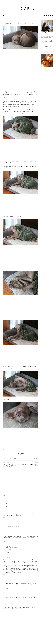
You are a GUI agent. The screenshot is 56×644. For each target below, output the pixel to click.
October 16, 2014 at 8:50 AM (12, 502)
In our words (15, 458)
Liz (4, 604)
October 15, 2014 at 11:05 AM (9, 491)
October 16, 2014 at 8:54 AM (12, 581)
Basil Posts (20, 455)
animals (6, 458)
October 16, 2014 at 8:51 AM (12, 548)
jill (3, 490)
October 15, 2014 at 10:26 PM (9, 534)
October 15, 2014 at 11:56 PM (9, 558)
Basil (10, 458)
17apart (8, 501)
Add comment (6, 613)
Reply (4, 496)
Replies (9, 498)
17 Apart (28, 9)
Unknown (5, 557)
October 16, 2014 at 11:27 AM (9, 594)
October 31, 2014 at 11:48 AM (9, 605)
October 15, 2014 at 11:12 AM (9, 512)
